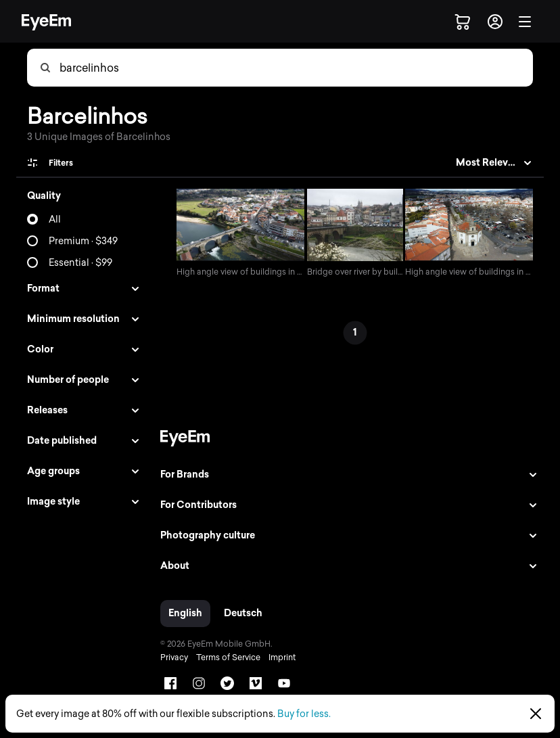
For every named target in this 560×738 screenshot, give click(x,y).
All (55, 220)
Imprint (279, 659)
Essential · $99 (80, 263)
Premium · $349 (83, 241)
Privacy (171, 659)
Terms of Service (225, 659)
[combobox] (296, 68)
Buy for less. (304, 714)
